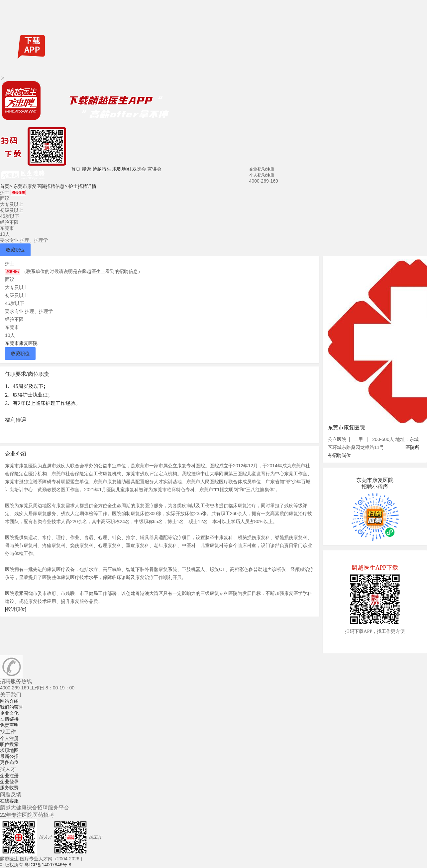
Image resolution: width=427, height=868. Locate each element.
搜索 (86, 169)
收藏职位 (15, 250)
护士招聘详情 (82, 186)
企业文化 (9, 713)
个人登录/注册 (262, 175)
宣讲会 (155, 169)
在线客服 (9, 801)
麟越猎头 (102, 169)
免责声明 (9, 725)
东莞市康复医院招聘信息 (40, 186)
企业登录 (9, 782)
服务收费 (9, 788)
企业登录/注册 (262, 169)
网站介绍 (9, 701)
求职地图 (122, 169)
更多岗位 (9, 762)
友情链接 (9, 719)
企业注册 (9, 776)
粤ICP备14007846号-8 (48, 865)
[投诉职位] (16, 609)
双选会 (139, 169)
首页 (76, 169)
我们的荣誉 (12, 707)
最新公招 (9, 756)
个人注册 (9, 738)
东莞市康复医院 (21, 343)
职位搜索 (9, 744)
